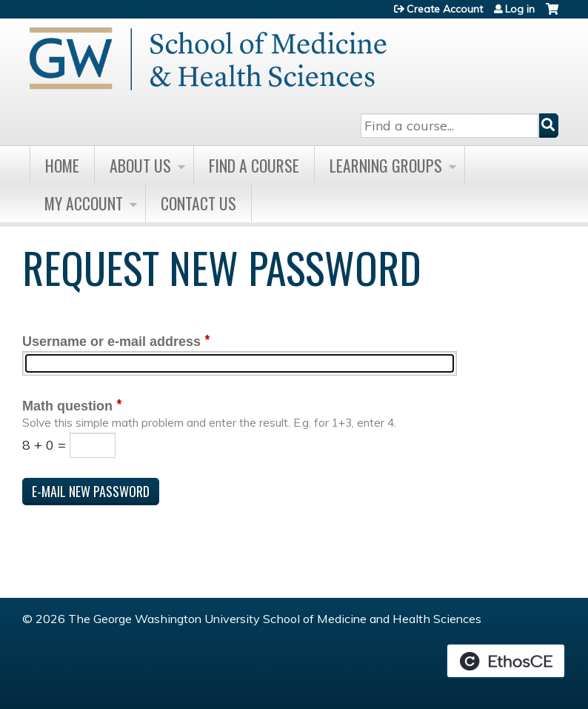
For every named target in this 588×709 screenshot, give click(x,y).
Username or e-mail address (111, 342)
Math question (67, 406)
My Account (84, 203)
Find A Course (254, 165)
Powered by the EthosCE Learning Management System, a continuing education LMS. (506, 661)
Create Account (445, 9)
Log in (520, 9)
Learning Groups (386, 165)
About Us (140, 165)
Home (62, 165)
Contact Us (198, 203)
